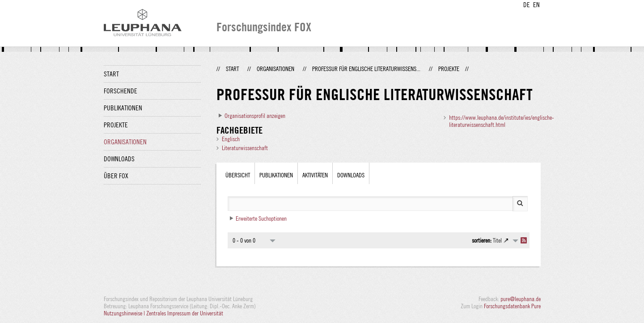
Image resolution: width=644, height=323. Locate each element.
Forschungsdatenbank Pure (512, 306)
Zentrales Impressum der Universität (185, 313)
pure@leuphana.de (521, 299)
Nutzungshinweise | (125, 313)
